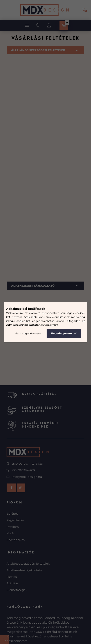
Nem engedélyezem (28, 333)
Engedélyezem (62, 333)
